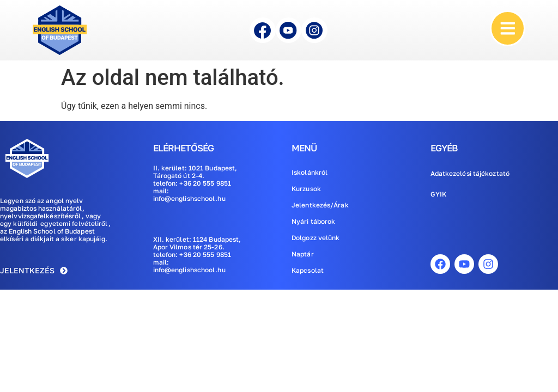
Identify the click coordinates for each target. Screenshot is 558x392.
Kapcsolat (308, 270)
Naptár (303, 254)
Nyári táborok (313, 221)
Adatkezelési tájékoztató (470, 173)
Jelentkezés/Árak (320, 205)
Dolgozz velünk (316, 238)
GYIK (438, 194)
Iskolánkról (310, 172)
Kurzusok (306, 189)
